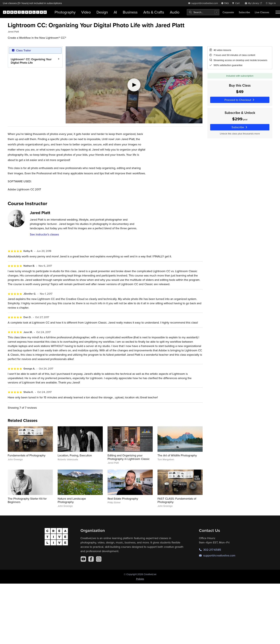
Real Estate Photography (123, 499)
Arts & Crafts (154, 12)
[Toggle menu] (278, 12)
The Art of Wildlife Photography (177, 455)
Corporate (228, 12)
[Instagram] (99, 559)
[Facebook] (91, 559)
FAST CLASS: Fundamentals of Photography (177, 500)
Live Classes (262, 12)
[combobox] (203, 12)
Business (130, 12)
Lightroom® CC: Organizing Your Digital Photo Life (31, 61)
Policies (140, 579)
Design (102, 12)
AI (115, 12)
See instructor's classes (44, 234)
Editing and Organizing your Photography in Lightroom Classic (129, 457)
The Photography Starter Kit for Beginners (27, 500)
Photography (65, 12)
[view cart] (237, 3)
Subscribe (244, 12)
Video (86, 12)
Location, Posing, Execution (75, 455)
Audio (175, 12)
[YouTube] (83, 559)
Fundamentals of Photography (27, 455)
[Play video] (134, 85)
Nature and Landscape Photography (72, 500)
